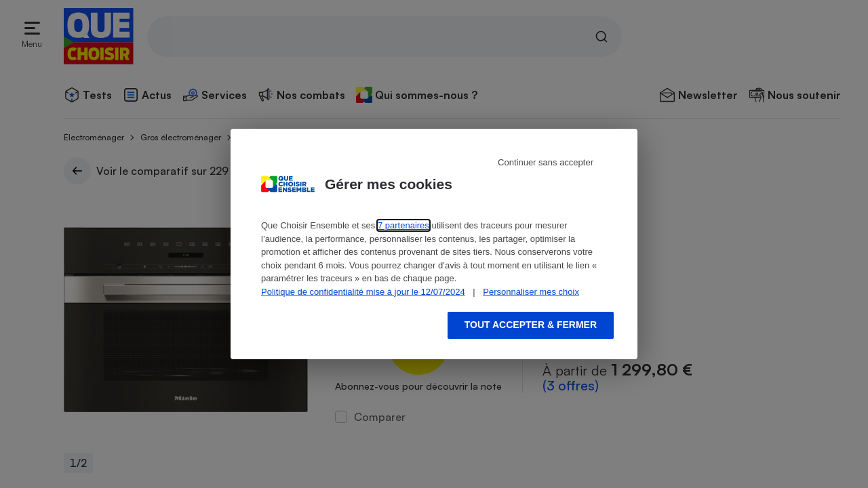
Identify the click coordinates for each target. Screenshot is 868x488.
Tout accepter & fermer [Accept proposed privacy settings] (531, 325)
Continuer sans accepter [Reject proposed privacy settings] (546, 162)
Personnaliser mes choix (531, 292)
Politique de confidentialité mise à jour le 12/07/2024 (363, 292)
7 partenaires (403, 225)
